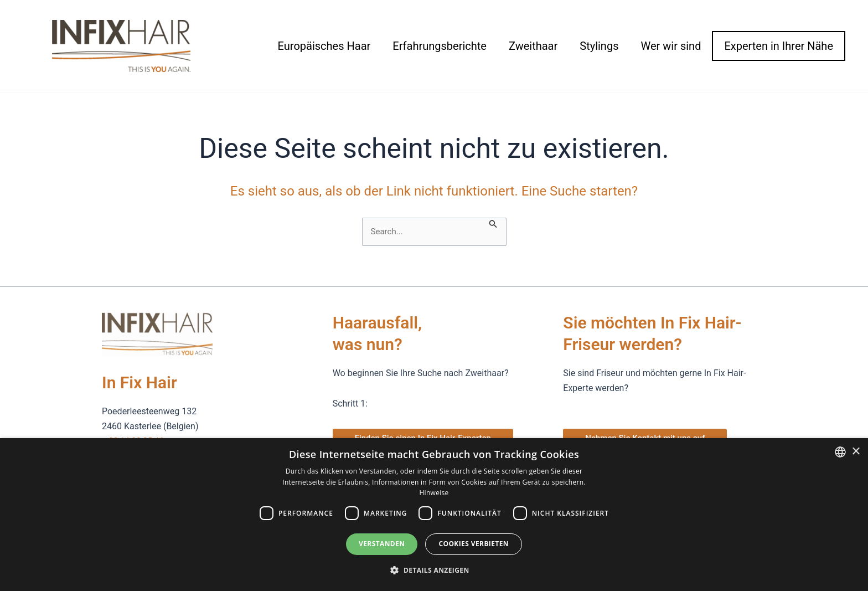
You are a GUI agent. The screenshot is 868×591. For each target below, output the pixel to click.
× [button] (856, 452)
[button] (434, 571)
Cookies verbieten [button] (474, 544)
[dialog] (434, 515)
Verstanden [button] (382, 544)
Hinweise (434, 493)
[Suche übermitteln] (494, 223)
